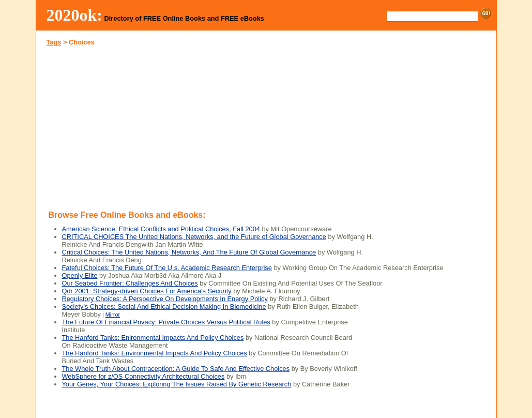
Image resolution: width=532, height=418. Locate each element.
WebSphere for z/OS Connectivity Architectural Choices (143, 376)
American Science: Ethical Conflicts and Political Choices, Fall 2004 (161, 229)
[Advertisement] (151, 126)
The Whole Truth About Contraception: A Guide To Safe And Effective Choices (176, 369)
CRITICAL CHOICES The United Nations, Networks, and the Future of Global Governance (194, 237)
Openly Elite (80, 275)
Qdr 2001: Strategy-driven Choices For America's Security (147, 291)
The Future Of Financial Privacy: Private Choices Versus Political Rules (166, 322)
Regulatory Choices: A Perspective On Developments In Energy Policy (165, 299)
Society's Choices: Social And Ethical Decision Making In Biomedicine (164, 307)
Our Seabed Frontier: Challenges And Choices (130, 283)
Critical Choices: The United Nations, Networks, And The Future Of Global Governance (189, 252)
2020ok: (75, 15)
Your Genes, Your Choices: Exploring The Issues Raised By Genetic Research (177, 384)
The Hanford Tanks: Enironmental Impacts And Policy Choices (153, 338)
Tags (54, 42)
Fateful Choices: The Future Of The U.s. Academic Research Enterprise (167, 268)
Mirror (113, 315)
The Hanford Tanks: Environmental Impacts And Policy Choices (155, 353)
